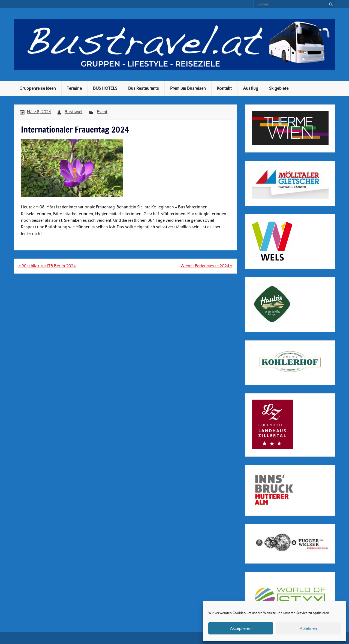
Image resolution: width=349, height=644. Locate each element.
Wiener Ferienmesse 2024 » (206, 266)
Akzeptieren (241, 628)
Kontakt (224, 88)
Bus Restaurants (144, 88)
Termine (74, 88)
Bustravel (73, 112)
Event (102, 112)
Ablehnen (308, 628)
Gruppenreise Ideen (38, 88)
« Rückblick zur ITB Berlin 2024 (47, 266)
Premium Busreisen (188, 88)
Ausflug (251, 88)
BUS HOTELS (105, 88)
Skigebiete (279, 88)
